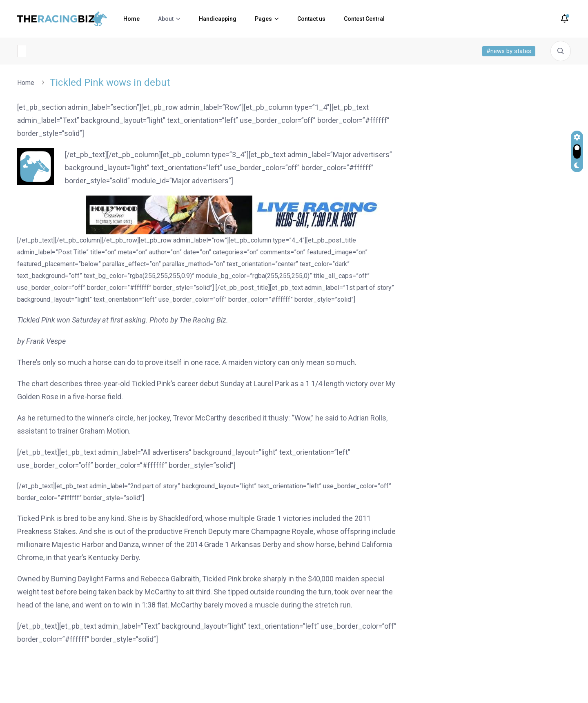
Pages (263, 19)
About (166, 19)
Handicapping (218, 19)
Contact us (311, 19)
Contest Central (364, 19)
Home (131, 19)
